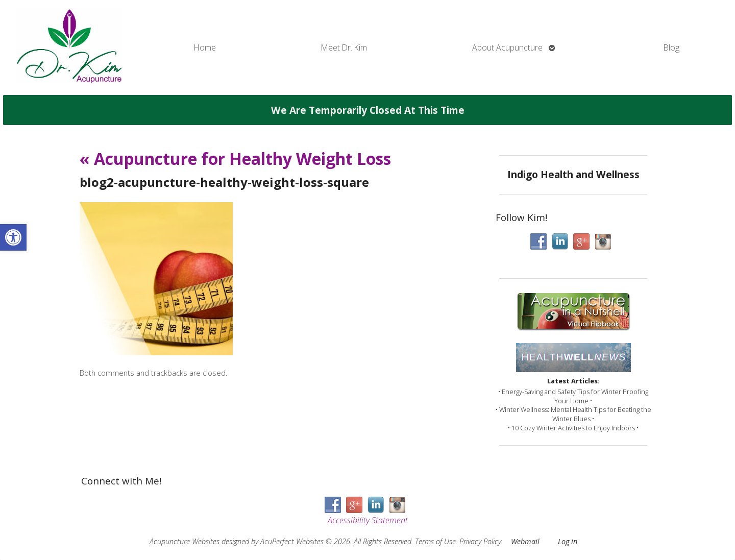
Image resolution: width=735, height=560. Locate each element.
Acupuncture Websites (185, 541)
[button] (13, 237)
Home (205, 47)
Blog (671, 47)
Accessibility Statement (368, 520)
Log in (568, 541)
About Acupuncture (507, 47)
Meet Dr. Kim (344, 47)
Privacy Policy (480, 541)
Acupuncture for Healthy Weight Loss (235, 159)
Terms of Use (435, 541)
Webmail (525, 541)
